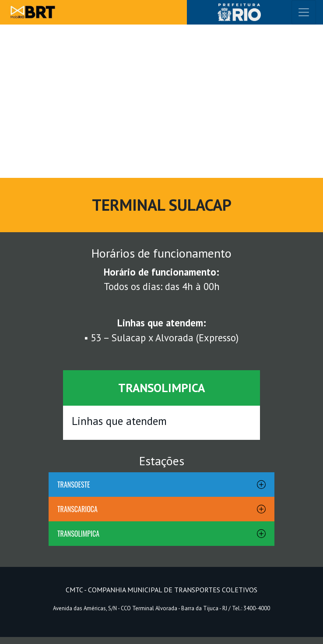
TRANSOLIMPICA (78, 534)
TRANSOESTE (74, 485)
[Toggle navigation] (304, 12)
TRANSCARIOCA (77, 509)
